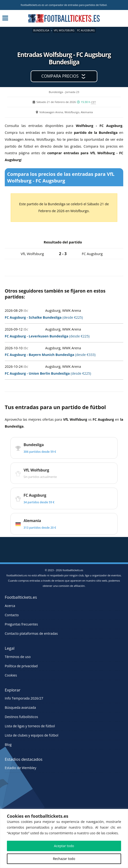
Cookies (11, 675)
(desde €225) (44, 317)
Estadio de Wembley (20, 768)
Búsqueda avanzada (20, 707)
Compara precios (60, 76)
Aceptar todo (64, 846)
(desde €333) (50, 355)
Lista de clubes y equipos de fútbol (32, 735)
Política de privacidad (21, 666)
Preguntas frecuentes (21, 624)
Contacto (12, 615)
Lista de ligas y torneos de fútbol (30, 726)
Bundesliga (41, 30)
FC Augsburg (86, 30)
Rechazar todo (64, 859)
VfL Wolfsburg (64, 30)
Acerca (10, 606)
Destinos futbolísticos (21, 717)
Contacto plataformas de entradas (31, 633)
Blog (8, 744)
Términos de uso (18, 657)
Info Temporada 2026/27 (24, 698)
